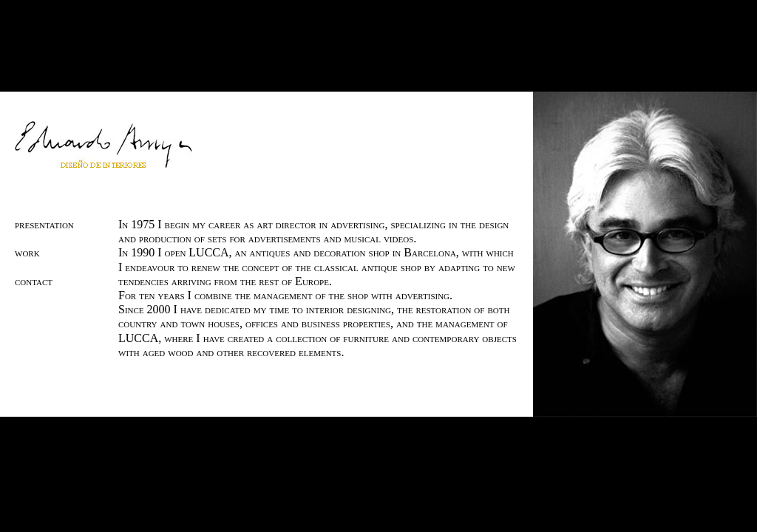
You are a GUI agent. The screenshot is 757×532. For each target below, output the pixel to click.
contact (34, 281)
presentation (44, 224)
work (27, 252)
